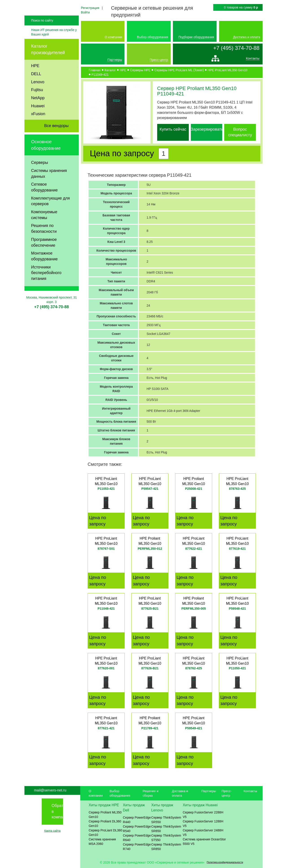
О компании (113, 37)
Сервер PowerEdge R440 (137, 820)
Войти (85, 12)
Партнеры (115, 60)
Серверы (40, 175)
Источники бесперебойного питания (46, 285)
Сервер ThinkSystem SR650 (166, 829)
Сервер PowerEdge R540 (137, 829)
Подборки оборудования (196, 37)
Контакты (253, 59)
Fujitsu (37, 102)
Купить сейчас (173, 129)
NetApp (38, 110)
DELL (36, 86)
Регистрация (90, 8)
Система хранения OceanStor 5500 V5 (204, 842)
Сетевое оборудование (44, 199)
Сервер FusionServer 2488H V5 (203, 833)
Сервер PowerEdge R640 (137, 838)
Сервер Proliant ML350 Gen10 (105, 815)
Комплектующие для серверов (51, 213)
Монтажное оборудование (44, 268)
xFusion (38, 126)
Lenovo (38, 94)
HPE (35, 78)
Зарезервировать (207, 129)
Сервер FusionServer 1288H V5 (203, 824)
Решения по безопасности (44, 241)
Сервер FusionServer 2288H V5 (203, 815)
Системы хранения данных (49, 186)
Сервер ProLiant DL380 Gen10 (105, 833)
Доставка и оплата (247, 37)
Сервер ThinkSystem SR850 (166, 847)
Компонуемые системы (44, 227)
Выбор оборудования (153, 37)
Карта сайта (52, 831)
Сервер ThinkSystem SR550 (166, 820)
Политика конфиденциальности (225, 862)
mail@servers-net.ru (50, 790)
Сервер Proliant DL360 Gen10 (105, 824)
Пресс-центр (159, 60)
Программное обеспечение (44, 255)
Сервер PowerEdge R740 (137, 847)
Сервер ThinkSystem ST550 (166, 838)
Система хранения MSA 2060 (102, 842)
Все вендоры (56, 138)
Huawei (38, 118)
